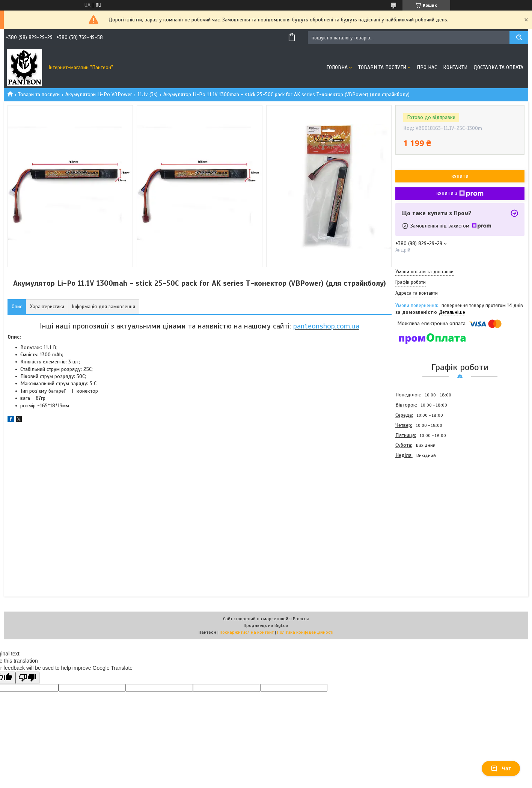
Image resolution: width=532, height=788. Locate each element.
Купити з (460, 194)
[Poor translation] (27, 678)
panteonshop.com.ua (326, 326)
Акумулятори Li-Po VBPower (99, 94)
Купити (460, 176)
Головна (337, 67)
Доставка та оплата (498, 67)
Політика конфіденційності (305, 632)
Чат (501, 768)
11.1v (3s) (148, 94)
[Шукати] (519, 38)
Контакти (455, 67)
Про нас (427, 67)
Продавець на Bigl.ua (266, 625)
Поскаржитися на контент (247, 632)
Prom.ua (301, 619)
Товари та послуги (382, 67)
